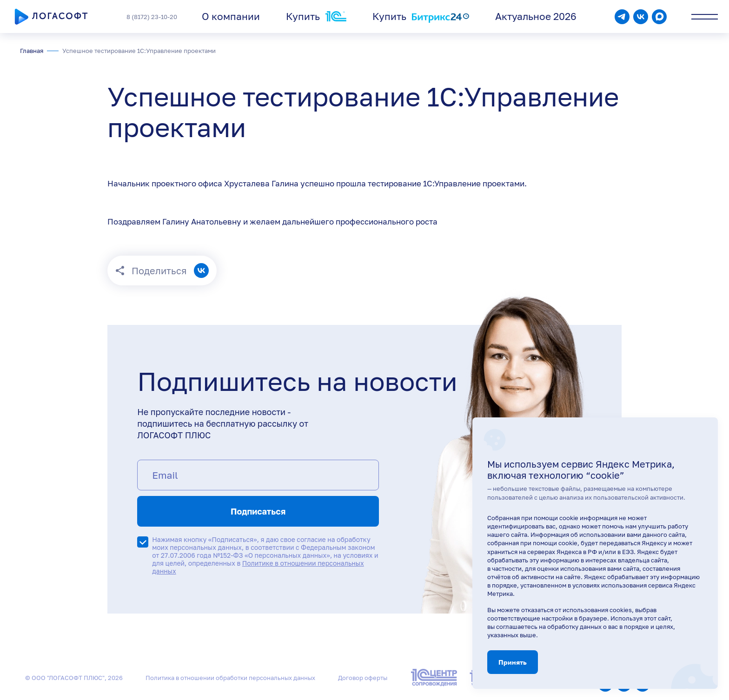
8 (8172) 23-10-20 (152, 17)
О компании (231, 16)
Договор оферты (363, 678)
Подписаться (258, 511)
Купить (316, 17)
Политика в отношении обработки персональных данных (230, 678)
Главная (32, 51)
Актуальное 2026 (536, 16)
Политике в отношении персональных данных (258, 567)
